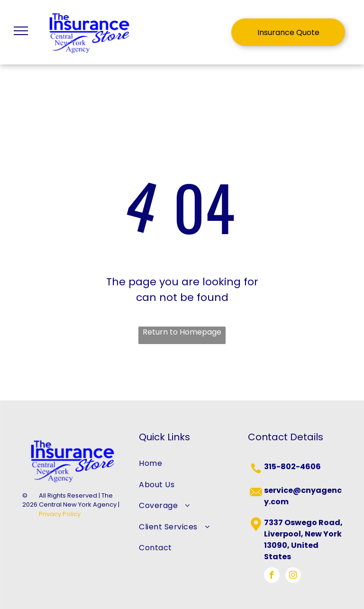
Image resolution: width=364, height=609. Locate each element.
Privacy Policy (60, 514)
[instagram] (293, 576)
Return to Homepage (182, 332)
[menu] (21, 31)
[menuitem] (182, 464)
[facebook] (272, 576)
